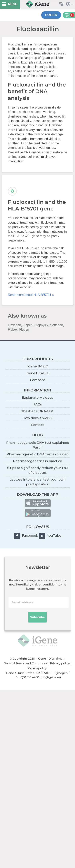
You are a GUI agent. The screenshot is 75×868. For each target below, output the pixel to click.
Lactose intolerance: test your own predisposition (38, 482)
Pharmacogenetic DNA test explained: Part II (38, 445)
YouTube (54, 536)
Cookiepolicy (37, 668)
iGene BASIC (37, 366)
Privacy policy (60, 663)
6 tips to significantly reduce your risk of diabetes (37, 470)
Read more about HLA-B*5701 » (31, 295)
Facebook (30, 536)
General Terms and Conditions (26, 663)
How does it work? (37, 418)
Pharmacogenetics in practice (37, 461)
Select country (70, 4)
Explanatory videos (37, 398)
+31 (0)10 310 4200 (27, 677)
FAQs (38, 404)
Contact (37, 425)
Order (51, 15)
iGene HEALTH (38, 373)
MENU (13, 4)
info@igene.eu (50, 677)
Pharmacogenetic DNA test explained (38, 454)
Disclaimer (56, 659)
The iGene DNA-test (37, 411)
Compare (38, 380)
